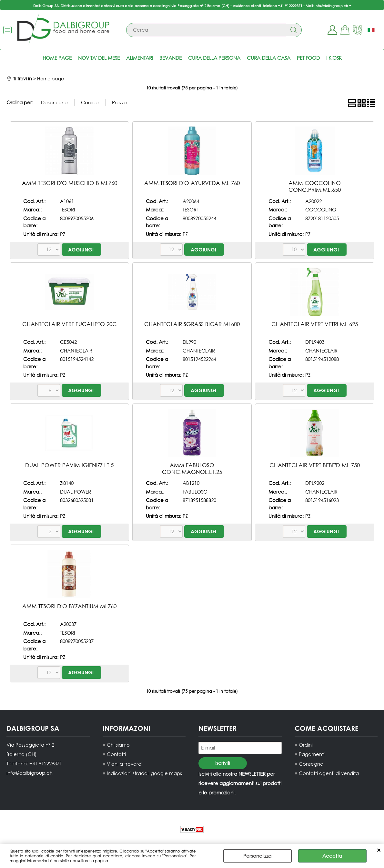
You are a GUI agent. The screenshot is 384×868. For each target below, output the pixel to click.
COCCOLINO (321, 210)
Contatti (116, 755)
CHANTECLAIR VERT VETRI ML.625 (315, 324)
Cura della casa (269, 58)
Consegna (311, 764)
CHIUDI (379, 850)
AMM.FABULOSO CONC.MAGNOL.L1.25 (192, 468)
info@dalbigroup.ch (331, 6)
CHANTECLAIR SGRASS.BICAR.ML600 (192, 324)
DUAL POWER (76, 492)
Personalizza (257, 856)
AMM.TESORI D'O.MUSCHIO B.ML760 (70, 183)
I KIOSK (334, 58)
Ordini (306, 745)
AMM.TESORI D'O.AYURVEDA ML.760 (192, 183)
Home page (57, 58)
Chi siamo (118, 745)
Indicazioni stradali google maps (144, 774)
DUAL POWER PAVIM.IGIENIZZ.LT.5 (69, 465)
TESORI (67, 210)
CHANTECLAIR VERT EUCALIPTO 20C (70, 324)
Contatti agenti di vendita (329, 774)
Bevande (171, 58)
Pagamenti (312, 755)
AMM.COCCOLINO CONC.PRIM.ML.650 (315, 186)
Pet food (308, 58)
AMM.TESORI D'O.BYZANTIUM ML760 (69, 606)
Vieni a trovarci (125, 764)
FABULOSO (195, 492)
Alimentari (140, 58)
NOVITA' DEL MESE (99, 58)
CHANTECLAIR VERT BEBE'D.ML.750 (315, 465)
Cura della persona (214, 58)
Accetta (332, 856)
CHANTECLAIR (76, 351)
